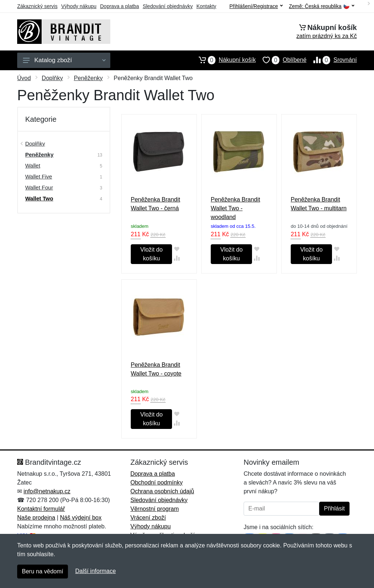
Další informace (96, 571)
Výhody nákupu (79, 6)
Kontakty (206, 6)
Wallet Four (39, 187)
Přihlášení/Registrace (256, 6)
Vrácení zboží (148, 518)
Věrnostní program (155, 509)
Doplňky (52, 78)
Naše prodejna (36, 518)
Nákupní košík (224, 60)
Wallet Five (39, 176)
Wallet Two (39, 198)
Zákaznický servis (37, 6)
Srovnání (332, 60)
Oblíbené (281, 60)
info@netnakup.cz (47, 491)
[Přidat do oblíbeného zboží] (177, 249)
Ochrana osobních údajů (162, 491)
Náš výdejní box (81, 518)
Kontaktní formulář (41, 509)
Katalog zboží (64, 60)
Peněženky (88, 78)
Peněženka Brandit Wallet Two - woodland (235, 208)
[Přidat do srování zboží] (177, 258)
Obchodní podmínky (157, 483)
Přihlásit (334, 508)
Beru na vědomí (43, 571)
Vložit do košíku (151, 254)
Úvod (24, 78)
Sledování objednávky (168, 6)
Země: (322, 6)
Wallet (33, 165)
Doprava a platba (120, 6)
